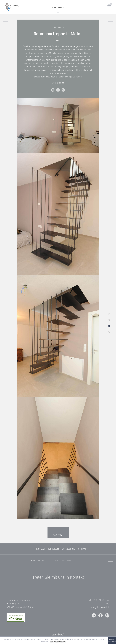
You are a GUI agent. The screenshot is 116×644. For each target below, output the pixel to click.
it (102, 7)
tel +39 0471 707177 (99, 600)
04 (109, 332)
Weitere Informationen (58, 642)
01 (109, 314)
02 (109, 320)
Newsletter (38, 561)
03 (109, 326)
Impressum (53, 549)
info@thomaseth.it (100, 607)
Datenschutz (69, 549)
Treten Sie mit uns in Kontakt (58, 577)
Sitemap (82, 549)
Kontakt (41, 549)
